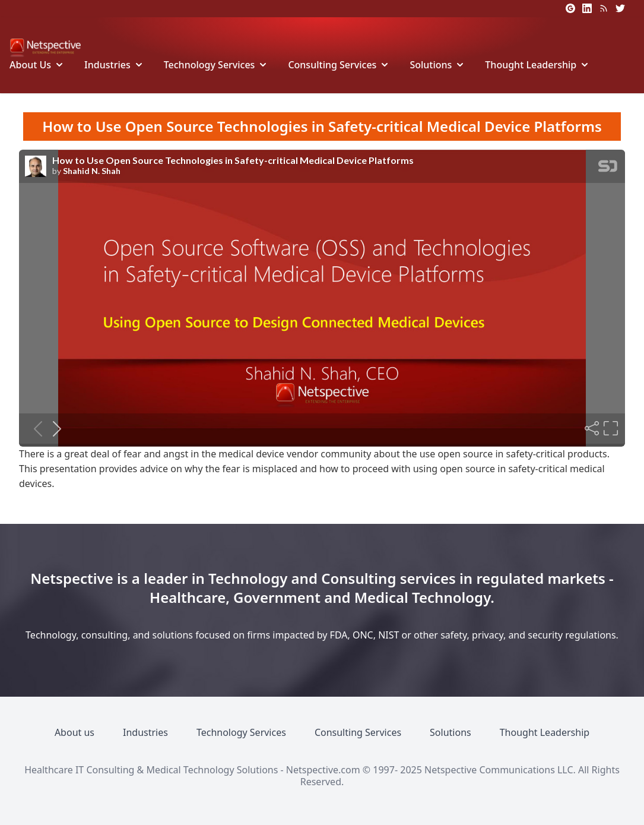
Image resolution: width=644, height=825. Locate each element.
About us (74, 732)
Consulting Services (332, 65)
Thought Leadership (531, 65)
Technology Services (210, 65)
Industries (107, 65)
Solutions (431, 65)
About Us (30, 65)
